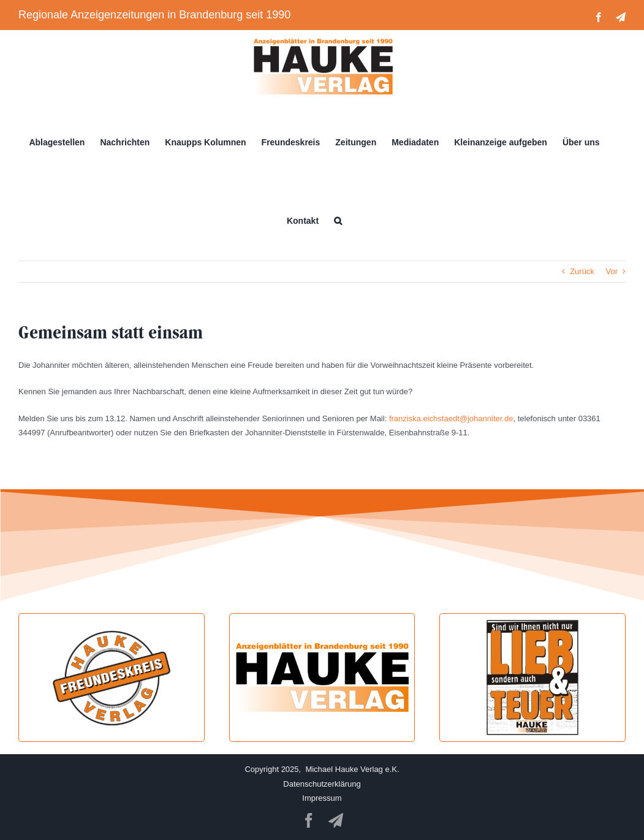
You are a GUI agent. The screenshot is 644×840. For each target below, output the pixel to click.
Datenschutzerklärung (322, 784)
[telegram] (336, 820)
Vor (612, 271)
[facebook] (309, 820)
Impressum (322, 798)
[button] (338, 221)
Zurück (582, 271)
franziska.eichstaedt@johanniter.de (451, 418)
